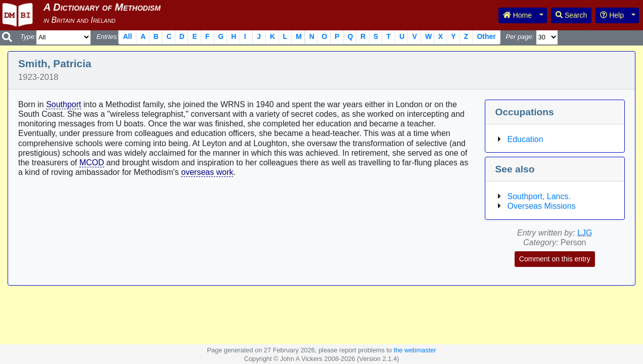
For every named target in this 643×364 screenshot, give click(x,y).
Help (612, 15)
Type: (28, 37)
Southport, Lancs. (539, 196)
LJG (585, 233)
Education (525, 139)
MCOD (92, 163)
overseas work (207, 172)
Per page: (520, 37)
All (127, 36)
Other (486, 36)
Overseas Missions (542, 206)
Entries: (107, 37)
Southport (63, 104)
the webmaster (415, 350)
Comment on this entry (555, 259)
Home (517, 15)
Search (571, 15)
